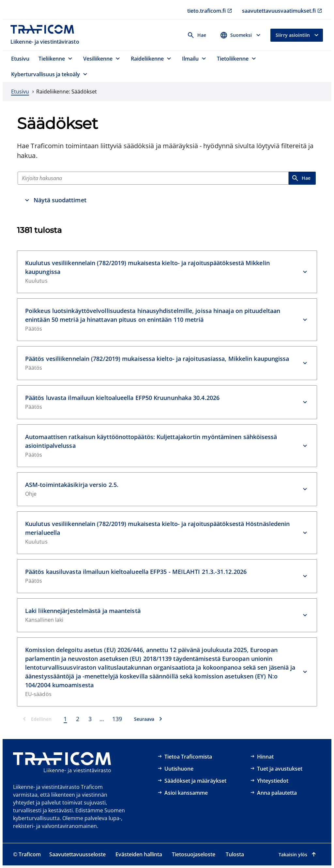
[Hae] (153, 178)
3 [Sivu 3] (90, 719)
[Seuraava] (148, 719)
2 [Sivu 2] (78, 719)
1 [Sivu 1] (65, 719)
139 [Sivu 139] (117, 719)
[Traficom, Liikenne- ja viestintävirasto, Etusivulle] (46, 35)
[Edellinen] (37, 719)
